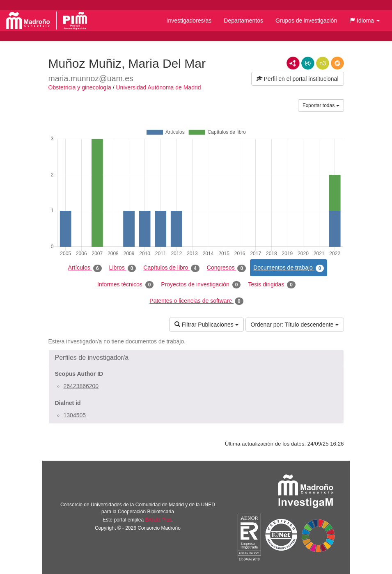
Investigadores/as (189, 21)
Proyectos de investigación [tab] (201, 285)
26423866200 (81, 386)
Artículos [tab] (85, 268)
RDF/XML (293, 63)
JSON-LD (308, 63)
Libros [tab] (123, 268)
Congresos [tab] (226, 268)
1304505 (75, 415)
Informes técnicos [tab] (125, 285)
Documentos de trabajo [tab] (289, 268)
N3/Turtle (323, 63)
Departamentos (243, 21)
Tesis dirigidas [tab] (272, 285)
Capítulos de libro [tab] (171, 268)
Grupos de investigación (306, 21)
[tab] (196, 358)
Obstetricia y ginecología (80, 87)
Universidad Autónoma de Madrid (158, 87)
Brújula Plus (158, 520)
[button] (364, 21)
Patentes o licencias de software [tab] (196, 301)
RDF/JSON (337, 63)
